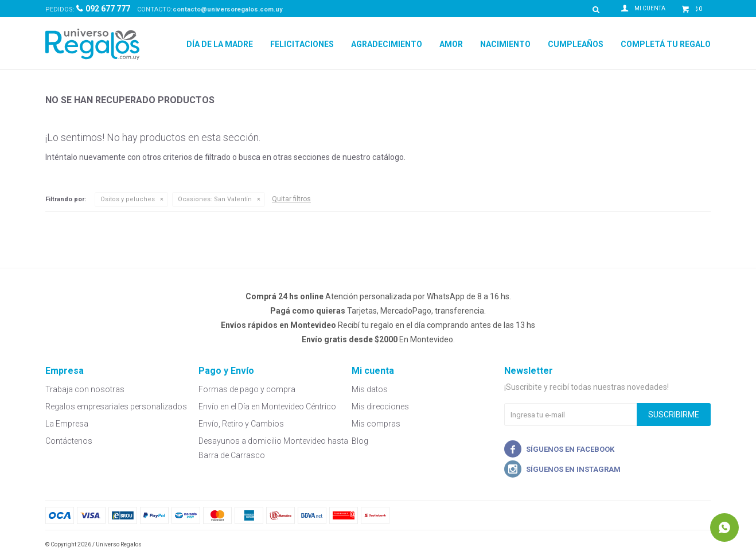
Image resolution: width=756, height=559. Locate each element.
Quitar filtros (291, 199)
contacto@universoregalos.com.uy (228, 9)
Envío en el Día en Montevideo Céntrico (267, 406)
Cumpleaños (576, 44)
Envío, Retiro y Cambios (241, 424)
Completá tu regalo (666, 44)
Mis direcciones (380, 406)
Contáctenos (69, 441)
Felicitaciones (302, 44)
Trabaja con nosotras (85, 389)
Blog (360, 441)
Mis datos (370, 389)
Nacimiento (505, 44)
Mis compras (376, 424)
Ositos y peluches (128, 199)
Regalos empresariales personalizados (116, 406)
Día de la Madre (220, 44)
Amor (451, 44)
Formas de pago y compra (247, 389)
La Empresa (67, 424)
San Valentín (215, 199)
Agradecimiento (387, 44)
